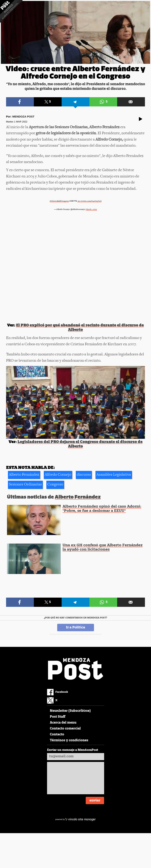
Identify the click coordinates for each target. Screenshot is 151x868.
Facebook (58, 692)
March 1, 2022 (91, 209)
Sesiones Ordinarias (25, 485)
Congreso (55, 485)
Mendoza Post (23, 116)
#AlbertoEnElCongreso (59, 201)
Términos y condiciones (69, 740)
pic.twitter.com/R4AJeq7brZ (90, 201)
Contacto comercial (65, 729)
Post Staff (58, 717)
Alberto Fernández (24, 475)
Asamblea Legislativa (114, 475)
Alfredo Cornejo (58, 475)
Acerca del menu (63, 723)
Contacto (57, 735)
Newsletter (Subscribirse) (70, 711)
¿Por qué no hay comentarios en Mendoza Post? (75, 618)
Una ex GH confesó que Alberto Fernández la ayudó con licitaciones (103, 548)
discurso (84, 475)
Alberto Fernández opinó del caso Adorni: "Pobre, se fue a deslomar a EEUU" (102, 509)
